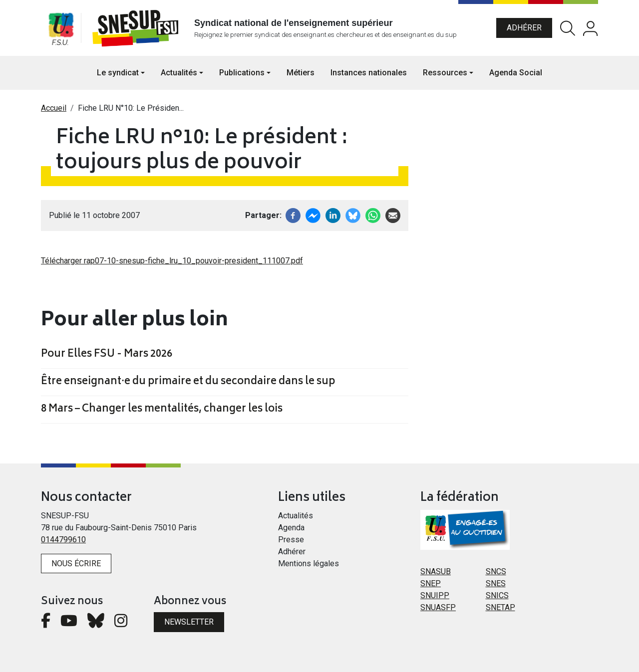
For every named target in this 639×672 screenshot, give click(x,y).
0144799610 (63, 540)
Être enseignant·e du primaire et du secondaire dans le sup (188, 382)
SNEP (431, 583)
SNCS (496, 571)
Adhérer (524, 28)
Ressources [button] (445, 73)
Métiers (301, 73)
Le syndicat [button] (118, 73)
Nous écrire (76, 563)
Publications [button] (242, 73)
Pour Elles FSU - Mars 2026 (107, 355)
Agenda (291, 528)
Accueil (54, 108)
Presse (291, 540)
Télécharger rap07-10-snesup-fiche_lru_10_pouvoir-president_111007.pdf (172, 261)
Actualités (296, 516)
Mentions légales (309, 563)
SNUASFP (438, 607)
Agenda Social (516, 73)
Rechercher (568, 28)
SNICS (497, 595)
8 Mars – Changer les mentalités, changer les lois (162, 410)
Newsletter (189, 622)
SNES (496, 583)
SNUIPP (435, 595)
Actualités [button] (179, 73)
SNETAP (500, 607)
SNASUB (436, 571)
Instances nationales (369, 73)
